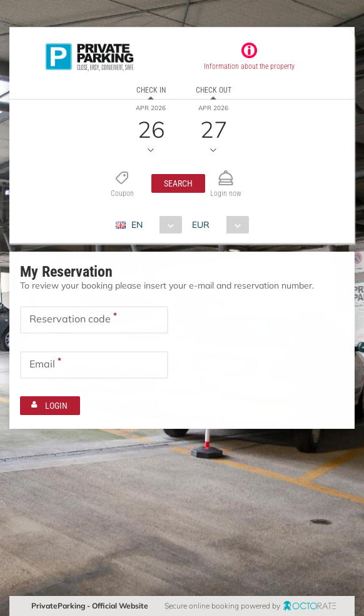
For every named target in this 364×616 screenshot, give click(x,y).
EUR (201, 225)
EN (137, 225)
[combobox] (154, 225)
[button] (178, 183)
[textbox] (94, 320)
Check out (214, 90)
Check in (151, 90)
